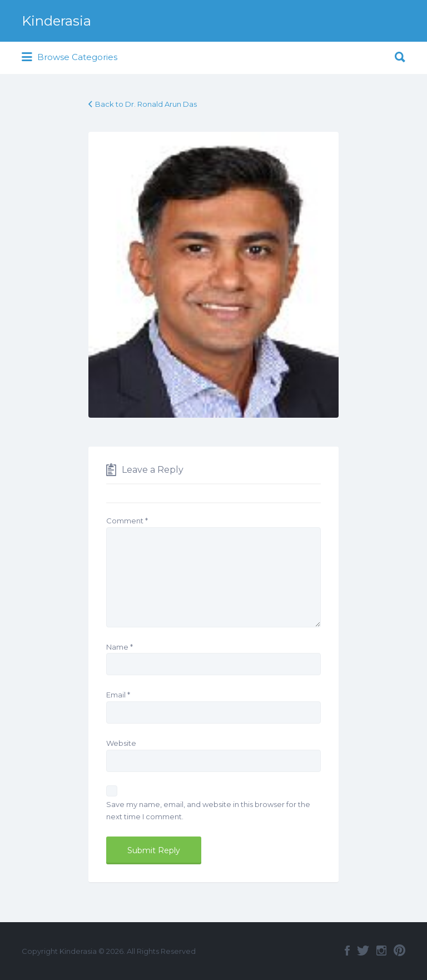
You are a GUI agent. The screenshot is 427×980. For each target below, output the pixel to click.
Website (121, 743)
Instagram (381, 951)
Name (120, 647)
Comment (127, 521)
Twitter (363, 951)
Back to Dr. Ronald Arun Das (146, 104)
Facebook (347, 951)
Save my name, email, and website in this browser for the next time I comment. (208, 811)
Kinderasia (56, 21)
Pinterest (399, 951)
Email (118, 695)
